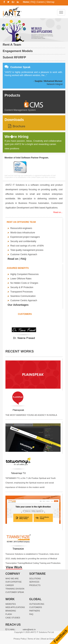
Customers (36, 607)
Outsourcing (37, 604)
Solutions (35, 579)
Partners (35, 611)
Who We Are (12, 579)
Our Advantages (18, 305)
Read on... (58, 212)
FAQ (33, 2)
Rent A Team (12, 45)
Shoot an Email (48, 639)
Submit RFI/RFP (14, 57)
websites (11, 604)
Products (12, 95)
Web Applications (15, 607)
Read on (13, 259)
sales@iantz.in (29, 629)
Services (34, 582)
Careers (41, 2)
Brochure (19, 126)
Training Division (15, 589)
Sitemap (50, 2)
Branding (11, 611)
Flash (9, 614)
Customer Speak (15, 592)
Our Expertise (14, 582)
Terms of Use (33, 639)
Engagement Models (18, 51)
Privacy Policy (20, 639)
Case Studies (13, 618)
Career (10, 585)
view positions (12, 148)
